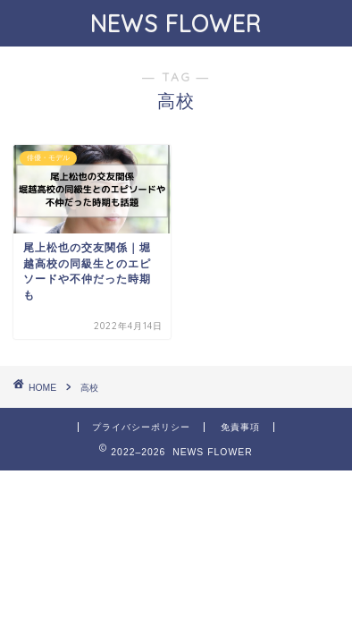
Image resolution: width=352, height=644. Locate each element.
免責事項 (240, 427)
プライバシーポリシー (141, 427)
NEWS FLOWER (176, 23)
